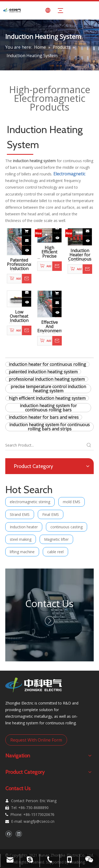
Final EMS (51, 514)
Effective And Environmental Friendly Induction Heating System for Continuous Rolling (49, 327)
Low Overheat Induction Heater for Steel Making (19, 316)
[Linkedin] (19, 834)
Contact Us (49, 604)
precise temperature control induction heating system (48, 389)
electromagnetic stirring (30, 502)
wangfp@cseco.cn (39, 821)
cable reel (55, 552)
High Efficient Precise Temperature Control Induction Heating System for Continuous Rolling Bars (49, 252)
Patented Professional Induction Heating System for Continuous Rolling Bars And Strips (19, 265)
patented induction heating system (43, 372)
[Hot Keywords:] (89, 445)
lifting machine (22, 552)
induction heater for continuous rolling (47, 364)
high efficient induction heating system (47, 398)
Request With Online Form (36, 740)
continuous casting (67, 527)
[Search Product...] (45, 445)
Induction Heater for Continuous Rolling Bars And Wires (80, 255)
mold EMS (72, 502)
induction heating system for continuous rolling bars (48, 408)
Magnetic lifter (56, 539)
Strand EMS (20, 514)
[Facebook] (9, 834)
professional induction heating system (47, 379)
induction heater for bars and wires (44, 417)
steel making (21, 539)
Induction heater (24, 527)
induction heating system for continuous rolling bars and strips (49, 427)
